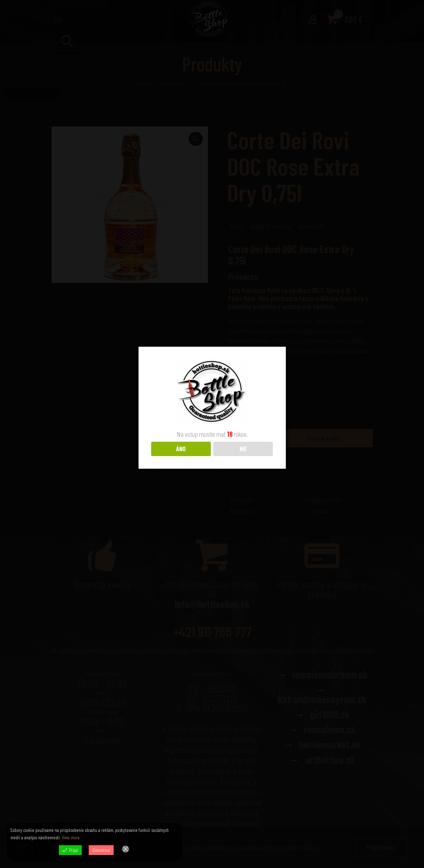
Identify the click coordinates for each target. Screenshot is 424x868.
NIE (243, 449)
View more (71, 837)
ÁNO (181, 449)
